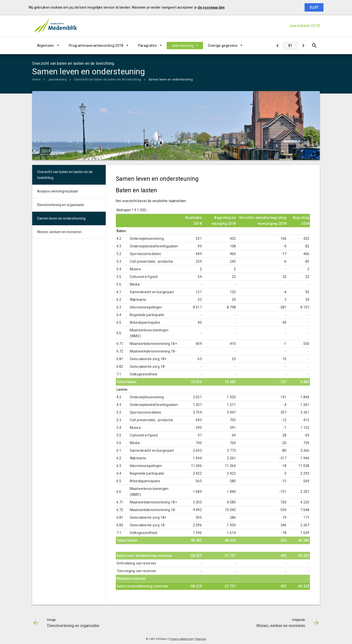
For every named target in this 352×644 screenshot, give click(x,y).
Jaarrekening (182, 46)
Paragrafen (148, 46)
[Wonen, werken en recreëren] (303, 46)
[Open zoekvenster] (314, 46)
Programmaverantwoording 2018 (96, 46)
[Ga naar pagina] (290, 46)
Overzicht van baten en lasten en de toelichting (108, 80)
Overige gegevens (223, 46)
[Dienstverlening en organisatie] (277, 46)
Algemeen (46, 46)
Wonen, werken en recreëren (59, 232)
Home (36, 80)
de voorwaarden (211, 7)
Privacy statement (181, 639)
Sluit (314, 7)
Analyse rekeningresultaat (58, 191)
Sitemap (201, 639)
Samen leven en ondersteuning (171, 80)
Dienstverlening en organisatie (61, 205)
